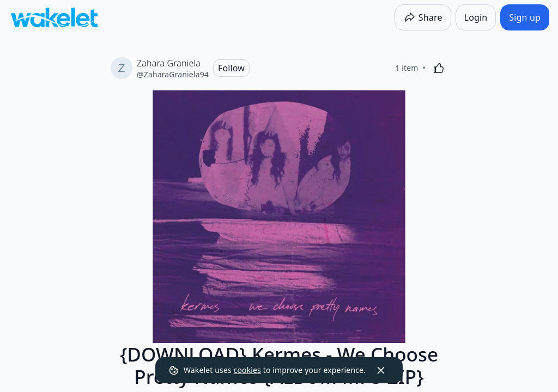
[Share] (423, 17)
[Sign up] (525, 17)
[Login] (476, 17)
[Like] (439, 68)
